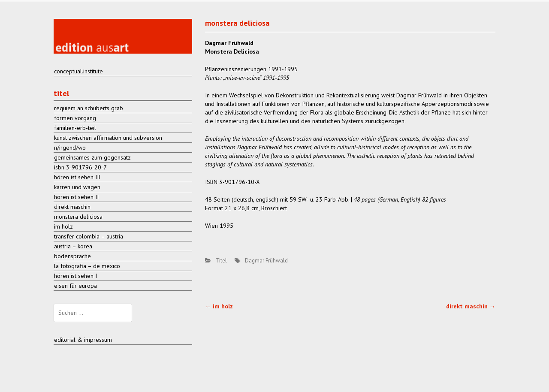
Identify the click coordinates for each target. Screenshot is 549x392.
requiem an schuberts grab (89, 108)
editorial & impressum (83, 340)
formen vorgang (75, 118)
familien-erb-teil (75, 128)
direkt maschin (471, 306)
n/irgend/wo (70, 148)
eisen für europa (75, 286)
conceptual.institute (78, 71)
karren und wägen (77, 187)
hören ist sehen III (77, 177)
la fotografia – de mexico (87, 266)
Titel (221, 261)
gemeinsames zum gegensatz (92, 157)
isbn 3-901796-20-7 (80, 167)
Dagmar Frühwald (266, 261)
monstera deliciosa (78, 217)
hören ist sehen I (75, 276)
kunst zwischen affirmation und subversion (108, 138)
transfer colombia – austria (89, 236)
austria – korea (73, 246)
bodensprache (72, 256)
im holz (219, 306)
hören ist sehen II (76, 197)
